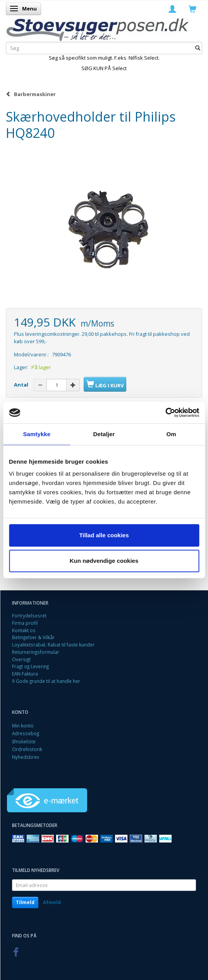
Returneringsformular (36, 652)
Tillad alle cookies (104, 535)
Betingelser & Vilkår (33, 637)
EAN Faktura (25, 674)
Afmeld (52, 902)
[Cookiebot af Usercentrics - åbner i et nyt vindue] (165, 413)
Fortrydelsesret (29, 616)
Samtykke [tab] (37, 434)
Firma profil (25, 623)
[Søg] (198, 48)
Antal (22, 385)
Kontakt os (24, 630)
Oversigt (21, 659)
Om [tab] (171, 434)
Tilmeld (25, 902)
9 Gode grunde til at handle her (46, 681)
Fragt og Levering (30, 666)
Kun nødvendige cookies (104, 561)
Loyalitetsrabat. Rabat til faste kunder (53, 645)
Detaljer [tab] (104, 434)
